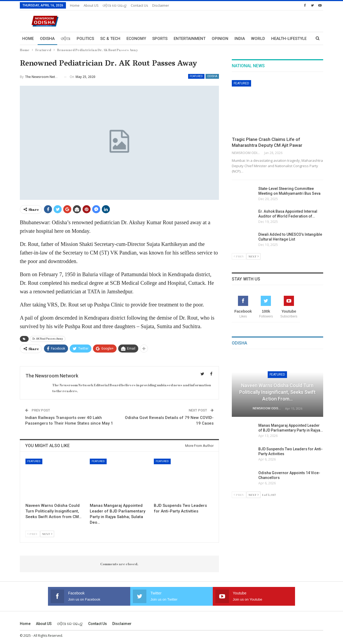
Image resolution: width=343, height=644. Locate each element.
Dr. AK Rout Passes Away (48, 339)
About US (91, 5)
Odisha (47, 39)
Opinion (220, 39)
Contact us (139, 5)
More (277, 39)
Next (47, 534)
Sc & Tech (110, 39)
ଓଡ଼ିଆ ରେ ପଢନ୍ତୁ (115, 5)
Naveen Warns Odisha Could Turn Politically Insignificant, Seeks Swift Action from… (277, 392)
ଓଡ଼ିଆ (66, 39)
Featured (196, 76)
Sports (160, 39)
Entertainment (190, 39)
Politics (85, 39)
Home (75, 5)
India (240, 39)
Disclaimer (161, 5)
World (258, 39)
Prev (33, 534)
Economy (136, 39)
